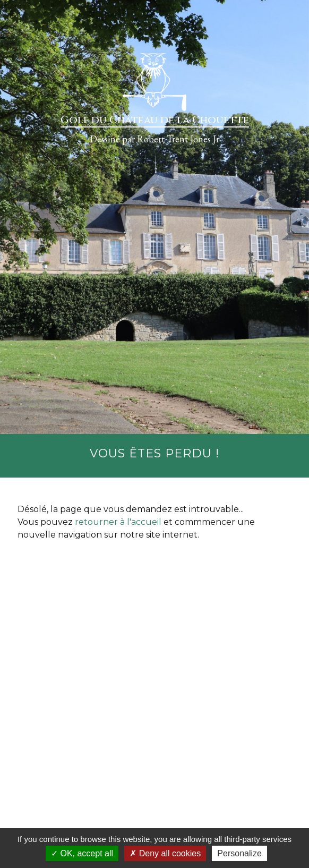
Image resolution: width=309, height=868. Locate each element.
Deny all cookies (165, 853)
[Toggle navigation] (20, 18)
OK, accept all (82, 853)
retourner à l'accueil (118, 522)
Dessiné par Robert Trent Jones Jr (154, 139)
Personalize (239, 853)
